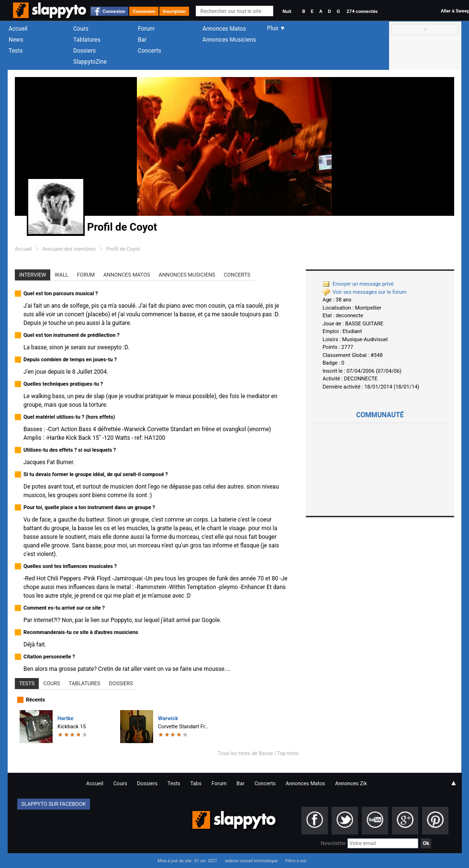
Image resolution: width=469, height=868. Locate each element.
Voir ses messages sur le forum (364, 292)
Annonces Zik (351, 784)
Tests (16, 51)
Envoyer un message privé (358, 284)
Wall (61, 275)
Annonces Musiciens (229, 40)
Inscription (174, 11)
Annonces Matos (224, 29)
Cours (81, 29)
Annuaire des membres (69, 249)
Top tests (288, 753)
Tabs (196, 784)
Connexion (114, 11)
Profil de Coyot (123, 249)
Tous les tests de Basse (246, 753)
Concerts (150, 51)
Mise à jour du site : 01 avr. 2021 (187, 861)
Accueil (18, 29)
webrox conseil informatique (251, 861)
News (16, 40)
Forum (146, 29)
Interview (33, 275)
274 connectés (362, 11)
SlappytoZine (90, 62)
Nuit (287, 11)
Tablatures (87, 40)
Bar (142, 40)
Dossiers (84, 51)
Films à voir (296, 861)
